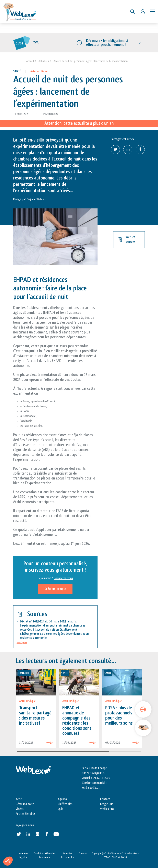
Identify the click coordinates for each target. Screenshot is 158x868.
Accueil (30, 61)
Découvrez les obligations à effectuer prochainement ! (107, 43)
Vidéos (20, 809)
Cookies (83, 853)
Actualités (44, 61)
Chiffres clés (65, 804)
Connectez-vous (63, 578)
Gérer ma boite (25, 804)
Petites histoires (26, 814)
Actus (19, 799)
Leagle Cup (107, 804)
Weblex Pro (107, 809)
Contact (105, 799)
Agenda (62, 799)
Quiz (60, 809)
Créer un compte (55, 589)
